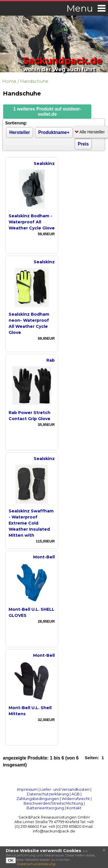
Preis (83, 144)
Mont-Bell (44, 557)
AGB (76, 794)
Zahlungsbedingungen (38, 799)
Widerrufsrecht (76, 799)
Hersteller (20, 132)
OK (11, 860)
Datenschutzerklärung (48, 794)
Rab (51, 360)
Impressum (27, 789)
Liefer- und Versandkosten (65, 789)
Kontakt (74, 808)
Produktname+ (54, 132)
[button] (47, 112)
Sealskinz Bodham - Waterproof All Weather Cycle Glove (32, 222)
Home (9, 81)
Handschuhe (34, 81)
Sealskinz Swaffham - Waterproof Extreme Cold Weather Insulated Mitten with (31, 523)
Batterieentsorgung (45, 808)
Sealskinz (44, 163)
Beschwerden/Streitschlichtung (53, 803)
